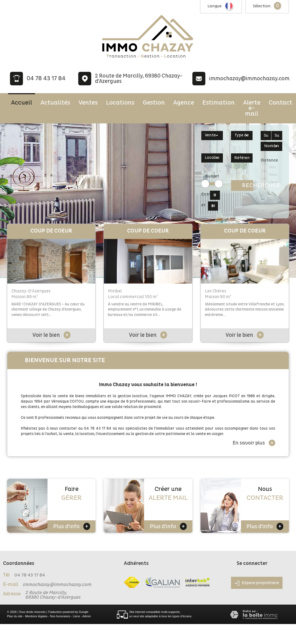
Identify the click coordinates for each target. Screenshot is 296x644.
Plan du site (15, 616)
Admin (86, 616)
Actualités (55, 103)
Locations (120, 103)
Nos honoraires (60, 616)
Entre (205, 194)
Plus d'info (72, 526)
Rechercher (248, 186)
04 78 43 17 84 (46, 78)
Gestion (154, 103)
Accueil (22, 103)
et (203, 205)
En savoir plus (254, 443)
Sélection (262, 6)
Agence (184, 103)
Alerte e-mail (252, 108)
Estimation (219, 103)
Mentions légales (36, 616)
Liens (76, 616)
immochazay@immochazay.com (249, 79)
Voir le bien (51, 335)
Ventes (88, 103)
